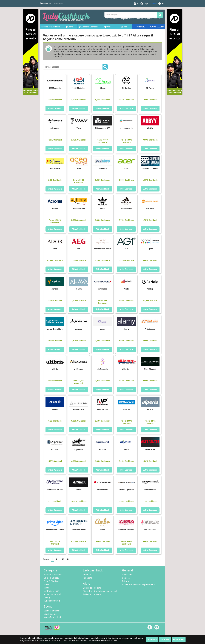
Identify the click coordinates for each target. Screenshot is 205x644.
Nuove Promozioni (52, 617)
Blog (124, 27)
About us (87, 575)
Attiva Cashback (55, 108)
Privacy (126, 581)
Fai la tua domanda (92, 594)
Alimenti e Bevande (53, 575)
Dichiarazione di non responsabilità (138, 584)
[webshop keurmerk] (52, 629)
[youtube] (157, 627)
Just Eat (157, 19)
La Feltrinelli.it (147, 19)
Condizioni (127, 575)
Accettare (152, 640)
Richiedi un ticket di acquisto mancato (101, 591)
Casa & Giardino (51, 581)
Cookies (126, 578)
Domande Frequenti (92, 588)
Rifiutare (165, 640)
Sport (46, 588)
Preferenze (179, 640)
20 (63, 559)
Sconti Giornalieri (52, 611)
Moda (46, 584)
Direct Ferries (135, 19)
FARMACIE (140, 27)
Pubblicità (88, 578)
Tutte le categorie (52, 601)
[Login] (144, 4)
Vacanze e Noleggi (52, 594)
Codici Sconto (50, 614)
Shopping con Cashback (50, 27)
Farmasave (114, 19)
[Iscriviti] (153, 4)
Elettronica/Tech (51, 591)
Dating (47, 598)
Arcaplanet (124, 19)
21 (68, 559)
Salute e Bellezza (52, 578)
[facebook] (150, 627)
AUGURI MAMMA (157, 27)
